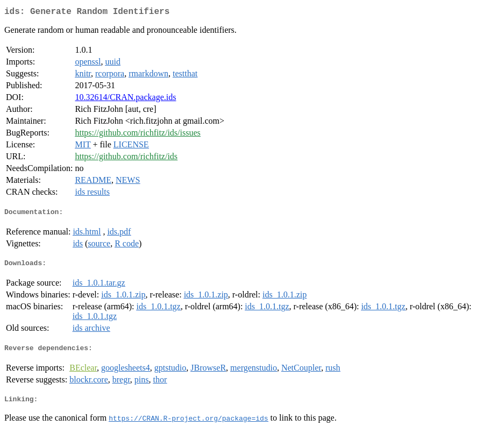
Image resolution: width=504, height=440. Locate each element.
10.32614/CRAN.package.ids (125, 99)
